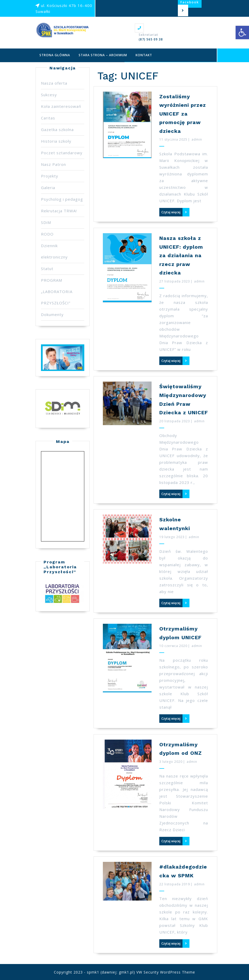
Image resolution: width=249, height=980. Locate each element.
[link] (242, 33)
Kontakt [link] (144, 55)
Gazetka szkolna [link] (57, 129)
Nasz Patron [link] (53, 164)
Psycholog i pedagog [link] (62, 199)
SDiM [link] (46, 222)
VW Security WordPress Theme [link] (166, 972)
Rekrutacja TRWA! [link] (59, 211)
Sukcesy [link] (49, 95)
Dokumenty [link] (52, 314)
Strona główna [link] (55, 55)
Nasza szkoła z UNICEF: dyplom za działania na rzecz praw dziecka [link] (181, 255)
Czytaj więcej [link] (171, 212)
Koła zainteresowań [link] (61, 106)
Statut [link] (47, 269)
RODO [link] (47, 234)
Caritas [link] (48, 118)
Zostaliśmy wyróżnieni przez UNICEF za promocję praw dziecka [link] (183, 114)
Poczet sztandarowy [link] (62, 153)
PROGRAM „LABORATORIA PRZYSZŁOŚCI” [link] (57, 291)
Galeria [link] (48, 188)
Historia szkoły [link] (56, 141)
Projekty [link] (50, 176)
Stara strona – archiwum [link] (103, 55)
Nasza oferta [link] (54, 83)
